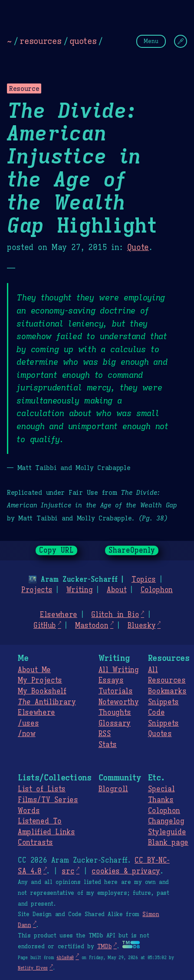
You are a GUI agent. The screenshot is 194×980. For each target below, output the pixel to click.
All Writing (119, 670)
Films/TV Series (48, 800)
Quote (138, 247)
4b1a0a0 (65, 958)
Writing (80, 590)
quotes (83, 41)
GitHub (45, 626)
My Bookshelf (42, 691)
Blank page (168, 843)
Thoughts (115, 713)
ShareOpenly (132, 550)
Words (29, 811)
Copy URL (56, 550)
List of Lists (42, 789)
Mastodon (92, 626)
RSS (105, 734)
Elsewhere (59, 615)
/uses (28, 723)
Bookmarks (167, 691)
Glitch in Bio (115, 615)
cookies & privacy (126, 871)
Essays (111, 680)
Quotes (160, 734)
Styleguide (167, 832)
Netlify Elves (33, 968)
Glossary (115, 723)
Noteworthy (119, 702)
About (117, 590)
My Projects (40, 680)
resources (40, 41)
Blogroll (113, 789)
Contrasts (35, 843)
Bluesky (142, 626)
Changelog (166, 821)
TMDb (105, 947)
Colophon (157, 590)
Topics (144, 580)
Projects (37, 590)
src (68, 871)
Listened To (40, 821)
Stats (108, 745)
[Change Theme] (181, 41)
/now (27, 734)
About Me (34, 670)
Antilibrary (47, 702)
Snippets (163, 702)
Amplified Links (46, 832)
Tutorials (116, 691)
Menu (151, 41)
